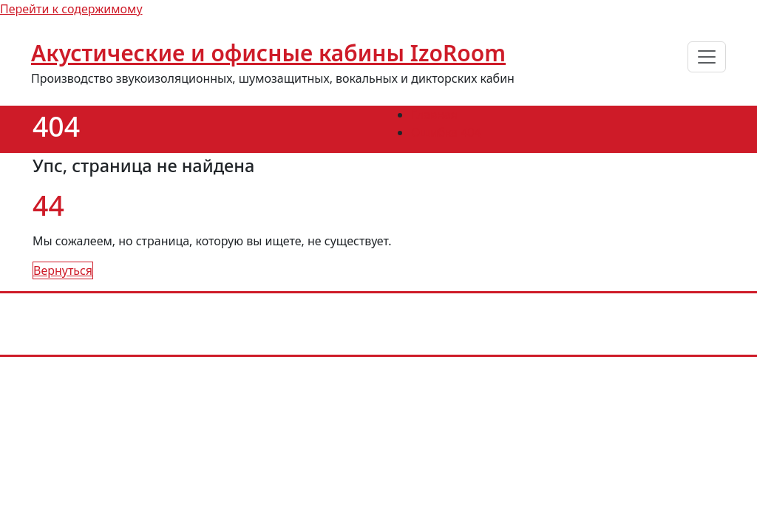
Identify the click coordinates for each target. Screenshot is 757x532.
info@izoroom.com (443, 313)
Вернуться (63, 270)
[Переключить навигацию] (707, 57)
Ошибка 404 (446, 132)
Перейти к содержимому (71, 9)
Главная (434, 115)
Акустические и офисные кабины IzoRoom (268, 53)
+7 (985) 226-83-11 (318, 313)
